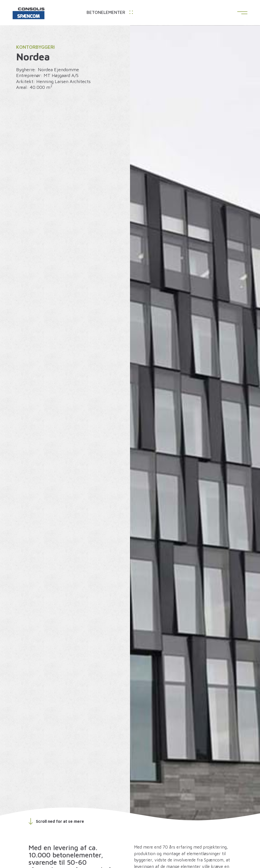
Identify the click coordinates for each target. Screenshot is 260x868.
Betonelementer (110, 12)
